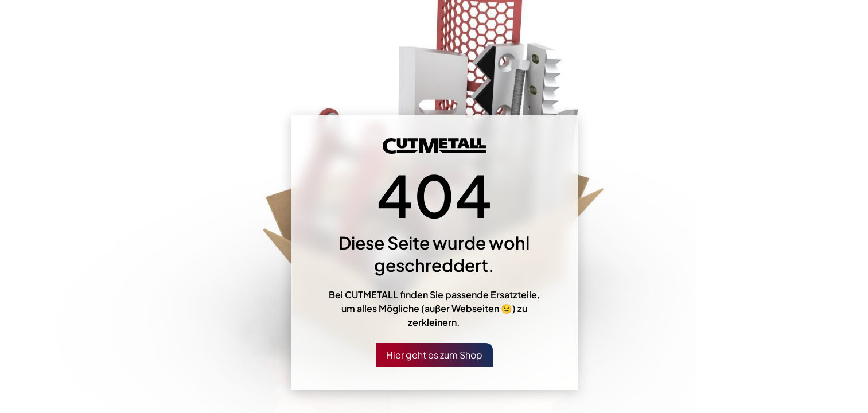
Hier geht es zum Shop (434, 355)
